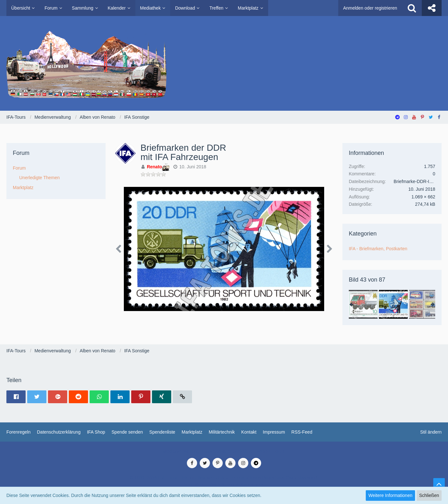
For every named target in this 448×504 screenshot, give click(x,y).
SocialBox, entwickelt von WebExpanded (224, 484)
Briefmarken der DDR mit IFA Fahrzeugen (183, 152)
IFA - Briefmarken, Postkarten (378, 249)
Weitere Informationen (390, 495)
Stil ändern (431, 432)
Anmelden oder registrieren (370, 8)
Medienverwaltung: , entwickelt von (224, 451)
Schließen (429, 495)
